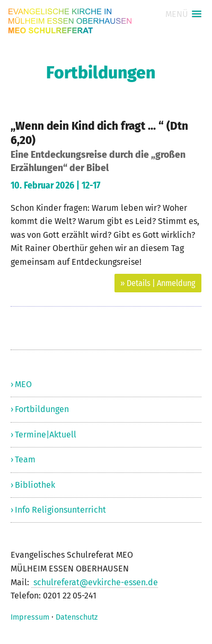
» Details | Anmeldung (158, 283)
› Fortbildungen (40, 409)
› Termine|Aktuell (43, 435)
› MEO (21, 384)
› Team (23, 459)
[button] (183, 14)
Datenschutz (77, 617)
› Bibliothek (33, 485)
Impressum (30, 617)
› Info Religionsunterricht (58, 510)
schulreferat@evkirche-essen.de (95, 582)
